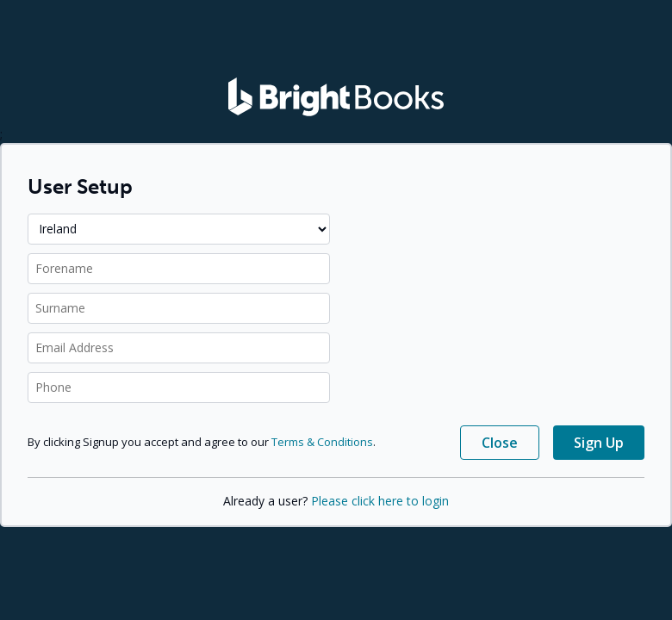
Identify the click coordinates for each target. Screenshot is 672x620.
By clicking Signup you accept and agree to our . (202, 442)
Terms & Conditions (322, 442)
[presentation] (498, 251)
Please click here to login (380, 501)
